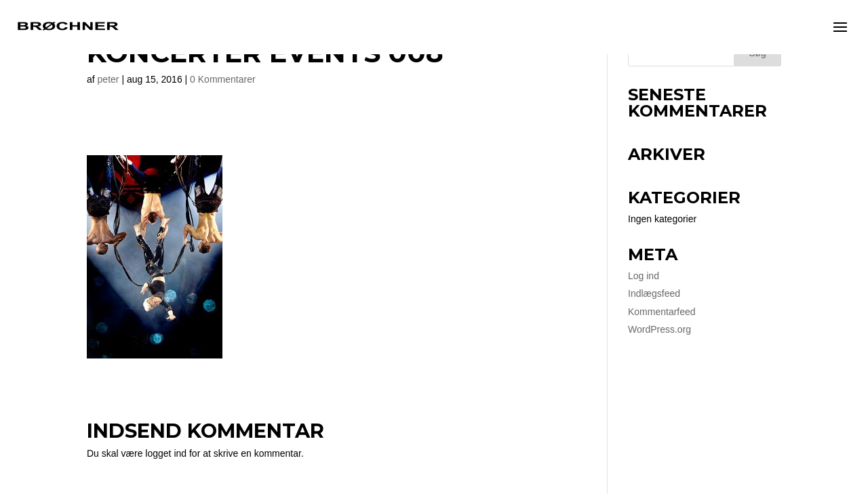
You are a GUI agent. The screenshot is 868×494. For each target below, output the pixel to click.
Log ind (644, 276)
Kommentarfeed (662, 312)
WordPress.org (659, 329)
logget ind (166, 453)
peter (108, 79)
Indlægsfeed (654, 293)
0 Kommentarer (222, 79)
